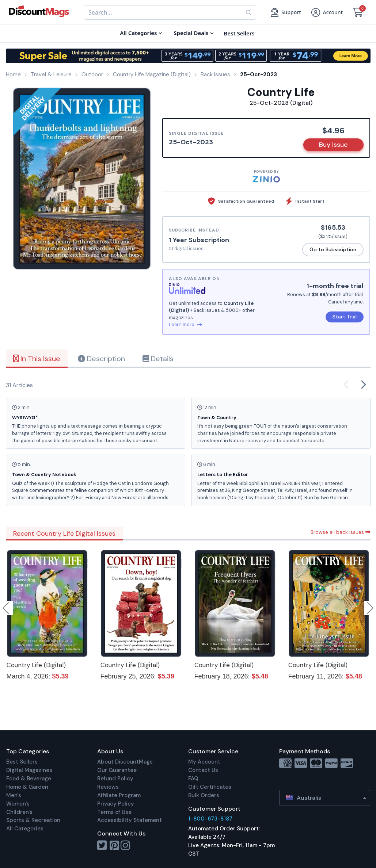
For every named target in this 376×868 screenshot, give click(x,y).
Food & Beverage (29, 779)
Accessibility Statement (130, 820)
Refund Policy (115, 779)
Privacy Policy (116, 804)
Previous (7, 608)
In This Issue (37, 359)
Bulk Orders (204, 795)
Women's (18, 804)
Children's (19, 812)
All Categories (25, 829)
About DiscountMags (125, 762)
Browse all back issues (341, 532)
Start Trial (345, 317)
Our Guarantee (117, 770)
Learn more (185, 324)
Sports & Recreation (33, 820)
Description (101, 359)
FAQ (193, 779)
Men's (14, 795)
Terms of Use (114, 812)
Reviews (108, 787)
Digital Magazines (29, 770)
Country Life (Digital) (36, 665)
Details (158, 359)
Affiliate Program (119, 795)
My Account (204, 762)
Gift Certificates (210, 787)
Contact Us (203, 770)
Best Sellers (22, 762)
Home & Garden (27, 787)
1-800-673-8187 (210, 819)
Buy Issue (333, 145)
